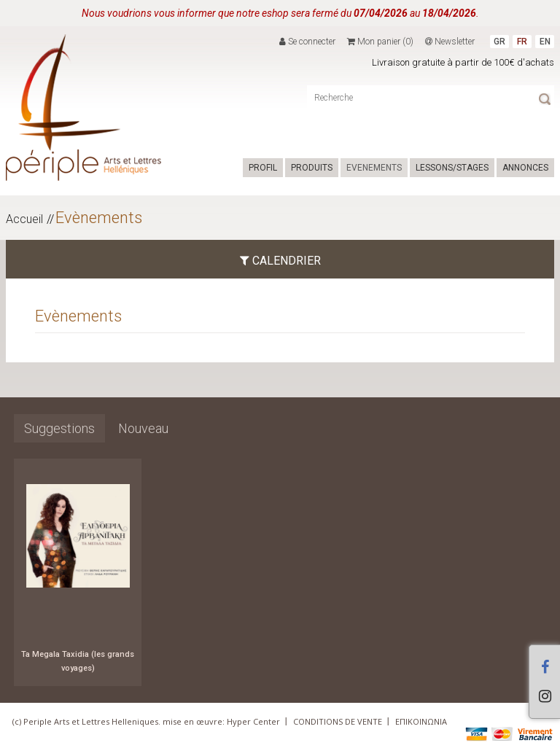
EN (545, 42)
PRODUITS (312, 168)
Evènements (99, 218)
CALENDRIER (280, 261)
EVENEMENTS (374, 168)
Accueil (24, 219)
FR (522, 42)
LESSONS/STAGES (452, 168)
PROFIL (263, 168)
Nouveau (143, 428)
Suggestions (59, 428)
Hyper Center (253, 721)
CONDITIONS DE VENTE (338, 721)
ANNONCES (525, 168)
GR (499, 42)
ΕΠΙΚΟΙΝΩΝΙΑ (421, 721)
